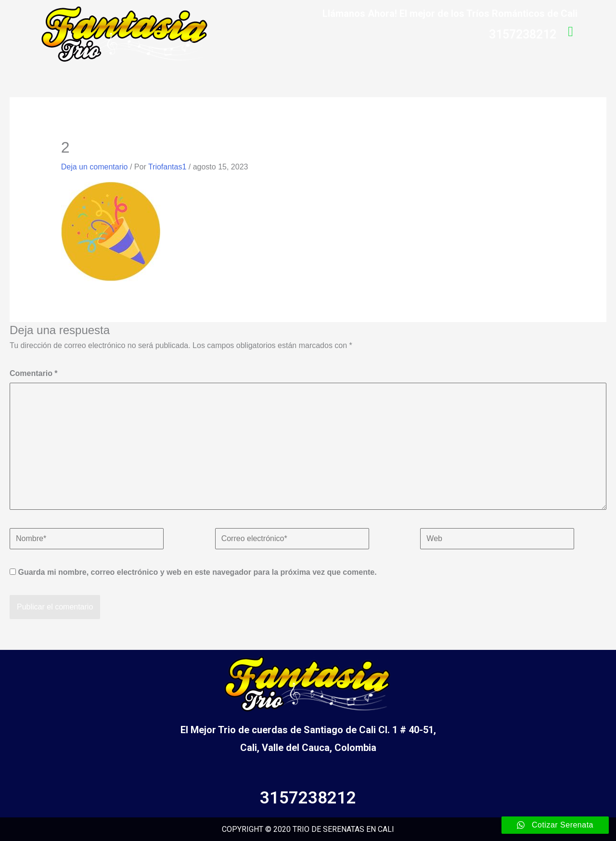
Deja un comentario (95, 167)
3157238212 (308, 798)
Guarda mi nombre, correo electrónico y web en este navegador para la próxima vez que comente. (197, 572)
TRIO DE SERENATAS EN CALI (343, 829)
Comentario (34, 373)
